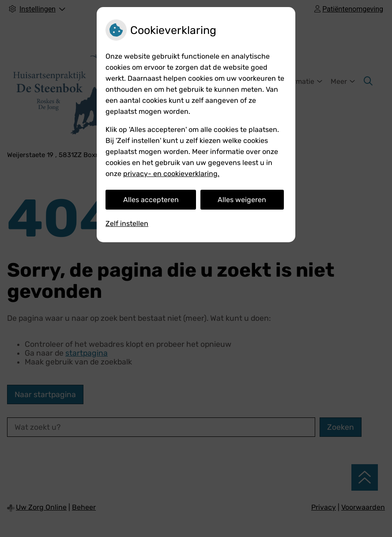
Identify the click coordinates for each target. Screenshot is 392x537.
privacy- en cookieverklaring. (171, 174)
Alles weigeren (242, 200)
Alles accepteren (151, 200)
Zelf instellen (127, 223)
